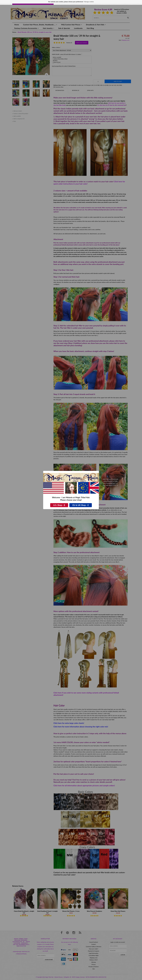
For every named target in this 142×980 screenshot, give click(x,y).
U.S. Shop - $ (59, 505)
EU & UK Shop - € (81, 505)
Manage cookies (89, 2)
